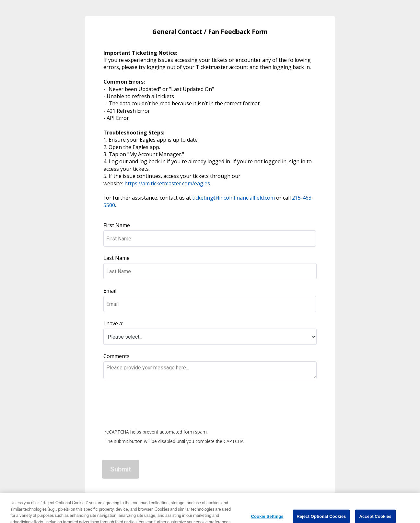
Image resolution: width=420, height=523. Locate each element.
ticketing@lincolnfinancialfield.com (233, 198)
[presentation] (152, 405)
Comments (117, 356)
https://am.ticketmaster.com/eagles (167, 183)
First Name (117, 225)
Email (110, 291)
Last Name (117, 258)
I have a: (113, 323)
